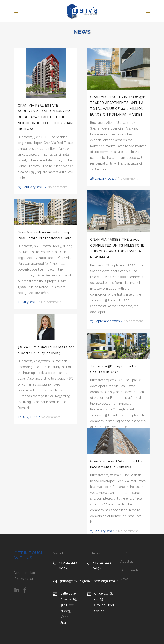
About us (127, 562)
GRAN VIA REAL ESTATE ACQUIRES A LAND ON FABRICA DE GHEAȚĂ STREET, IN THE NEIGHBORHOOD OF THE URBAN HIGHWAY (45, 117)
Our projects (129, 570)
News (124, 579)
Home (125, 553)
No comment (57, 187)
